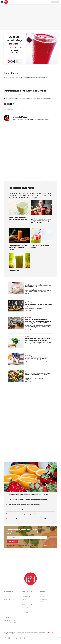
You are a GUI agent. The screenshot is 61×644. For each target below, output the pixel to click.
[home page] (6, 2)
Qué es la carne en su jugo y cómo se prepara (21, 509)
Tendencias (28, 318)
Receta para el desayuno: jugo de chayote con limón (19, 218)
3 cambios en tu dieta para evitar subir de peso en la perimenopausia (28, 499)
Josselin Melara (14, 52)
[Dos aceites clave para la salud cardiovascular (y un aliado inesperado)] (16, 306)
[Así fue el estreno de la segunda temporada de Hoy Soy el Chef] (16, 359)
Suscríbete (55, 2)
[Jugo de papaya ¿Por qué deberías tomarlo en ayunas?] (20, 236)
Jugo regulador (15, 271)
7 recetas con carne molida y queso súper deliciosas (23, 514)
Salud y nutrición (36, 217)
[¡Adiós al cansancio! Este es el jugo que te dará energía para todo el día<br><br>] (41, 207)
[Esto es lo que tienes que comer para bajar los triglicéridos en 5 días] (16, 376)
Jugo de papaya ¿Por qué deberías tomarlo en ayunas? (18, 247)
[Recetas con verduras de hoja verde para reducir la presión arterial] (16, 342)
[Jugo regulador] (20, 261)
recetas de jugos (10, 110)
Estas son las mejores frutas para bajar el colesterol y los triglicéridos (29, 494)
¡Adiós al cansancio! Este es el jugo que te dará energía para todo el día (41, 221)
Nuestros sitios (27, 591)
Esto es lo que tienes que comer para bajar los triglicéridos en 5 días (38, 374)
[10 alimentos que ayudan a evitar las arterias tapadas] (16, 288)
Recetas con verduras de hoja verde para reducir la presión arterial (38, 339)
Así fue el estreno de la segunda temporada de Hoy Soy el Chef (36, 358)
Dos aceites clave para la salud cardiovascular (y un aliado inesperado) (39, 304)
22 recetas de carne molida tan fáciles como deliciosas (24, 504)
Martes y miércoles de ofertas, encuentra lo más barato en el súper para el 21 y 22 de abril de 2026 (38, 321)
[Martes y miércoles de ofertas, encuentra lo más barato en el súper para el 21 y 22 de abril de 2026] (16, 323)
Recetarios (28, 337)
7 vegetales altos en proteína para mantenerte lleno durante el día (28, 519)
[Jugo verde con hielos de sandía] (41, 236)
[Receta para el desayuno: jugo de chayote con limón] (20, 207)
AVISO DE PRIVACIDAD (43, 545)
